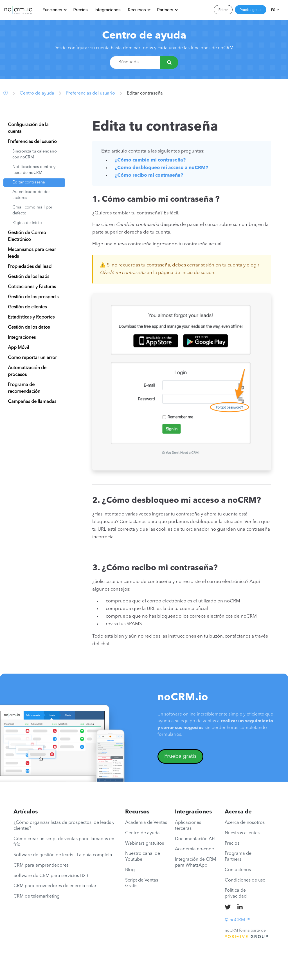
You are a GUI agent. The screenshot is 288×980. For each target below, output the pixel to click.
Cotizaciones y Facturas (32, 287)
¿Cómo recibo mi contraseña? (149, 175)
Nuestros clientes (242, 833)
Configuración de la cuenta (28, 128)
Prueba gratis (251, 10)
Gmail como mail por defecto (32, 211)
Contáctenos (238, 870)
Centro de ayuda (144, 36)
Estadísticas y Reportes (31, 317)
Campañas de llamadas (32, 402)
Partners (165, 10)
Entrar (223, 10)
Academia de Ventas (146, 823)
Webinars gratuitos (145, 844)
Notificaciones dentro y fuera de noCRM (34, 170)
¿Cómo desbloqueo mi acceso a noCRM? (161, 168)
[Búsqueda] (169, 62)
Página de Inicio (27, 223)
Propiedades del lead (30, 267)
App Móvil (18, 348)
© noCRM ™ (238, 920)
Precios (81, 10)
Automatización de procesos (27, 371)
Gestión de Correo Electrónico (27, 236)
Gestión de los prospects (33, 297)
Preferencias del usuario (91, 93)
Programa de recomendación (24, 388)
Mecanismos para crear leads (32, 253)
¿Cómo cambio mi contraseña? (150, 160)
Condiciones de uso (245, 880)
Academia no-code (194, 849)
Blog (130, 870)
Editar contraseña (29, 182)
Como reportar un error (32, 358)
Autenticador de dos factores (31, 195)
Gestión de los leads (29, 277)
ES (273, 10)
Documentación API (195, 839)
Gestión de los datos (29, 328)
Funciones (52, 10)
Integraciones (108, 10)
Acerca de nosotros (245, 823)
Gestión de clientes (27, 307)
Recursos (137, 10)
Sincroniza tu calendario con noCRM (35, 155)
